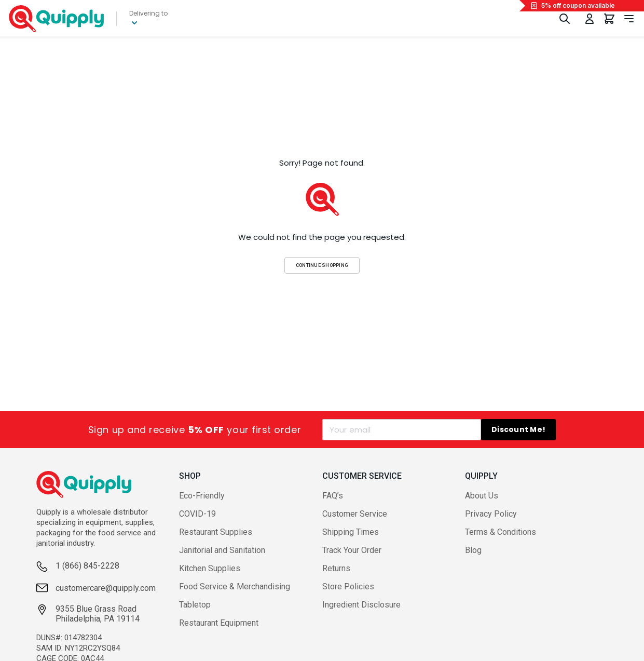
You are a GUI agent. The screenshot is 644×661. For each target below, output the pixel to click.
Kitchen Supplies (210, 568)
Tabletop (195, 605)
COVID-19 (197, 514)
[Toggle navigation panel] (629, 19)
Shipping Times (351, 532)
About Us (482, 496)
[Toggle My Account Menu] (590, 19)
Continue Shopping (322, 265)
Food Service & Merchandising (235, 586)
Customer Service (355, 514)
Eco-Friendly (202, 496)
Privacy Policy (491, 514)
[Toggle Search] (565, 19)
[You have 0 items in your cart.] (609, 19)
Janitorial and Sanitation (222, 550)
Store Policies (348, 586)
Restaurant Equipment (219, 623)
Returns (336, 568)
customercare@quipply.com (106, 588)
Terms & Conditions (501, 532)
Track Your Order (352, 550)
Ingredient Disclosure (361, 605)
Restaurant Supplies (216, 532)
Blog (473, 550)
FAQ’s (333, 496)
